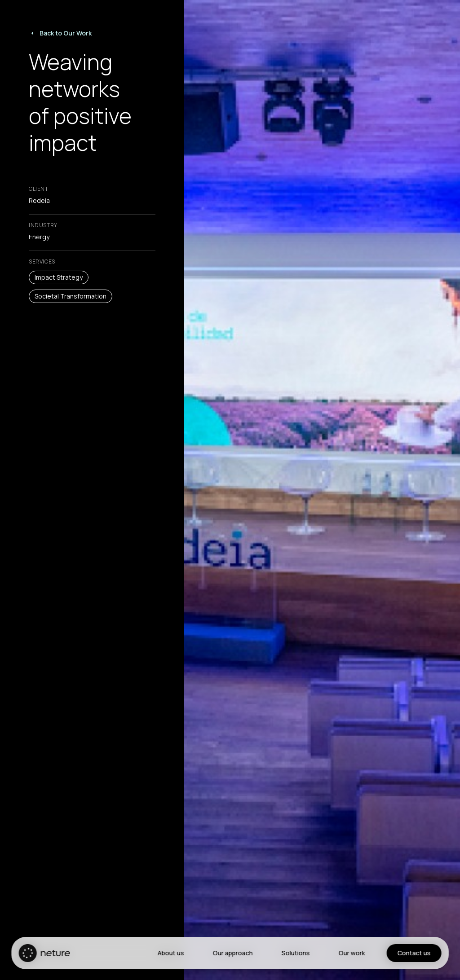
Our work (352, 953)
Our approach (232, 953)
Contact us (414, 953)
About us (170, 953)
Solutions (295, 953)
